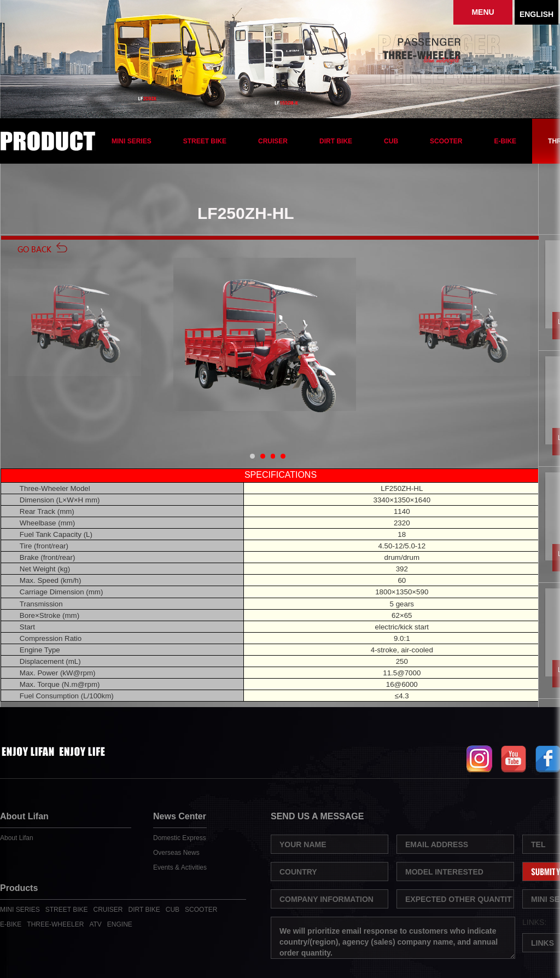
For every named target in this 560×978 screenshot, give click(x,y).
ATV (95, 924)
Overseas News (176, 853)
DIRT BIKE (336, 141)
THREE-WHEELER (55, 924)
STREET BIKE (205, 141)
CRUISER (273, 141)
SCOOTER (446, 141)
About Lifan (17, 838)
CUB (391, 141)
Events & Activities (180, 867)
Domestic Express (180, 838)
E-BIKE (505, 141)
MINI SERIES (132, 141)
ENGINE (120, 924)
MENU (483, 12)
